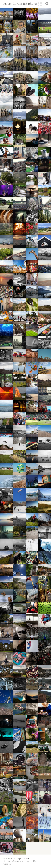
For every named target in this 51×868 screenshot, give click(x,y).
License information (13, 861)
